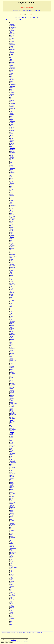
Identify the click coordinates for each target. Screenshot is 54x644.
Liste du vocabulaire (10, 633)
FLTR (5, 639)
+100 (16, 17)
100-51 (19, 17)
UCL (2, 639)
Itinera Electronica (10, 639)
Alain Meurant (13, 640)
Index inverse (19, 633)
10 (26, 17)
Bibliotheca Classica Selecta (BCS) (34, 633)
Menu (24, 633)
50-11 (23, 17)
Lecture (3, 633)
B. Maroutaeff (20, 641)
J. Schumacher (25, 641)
